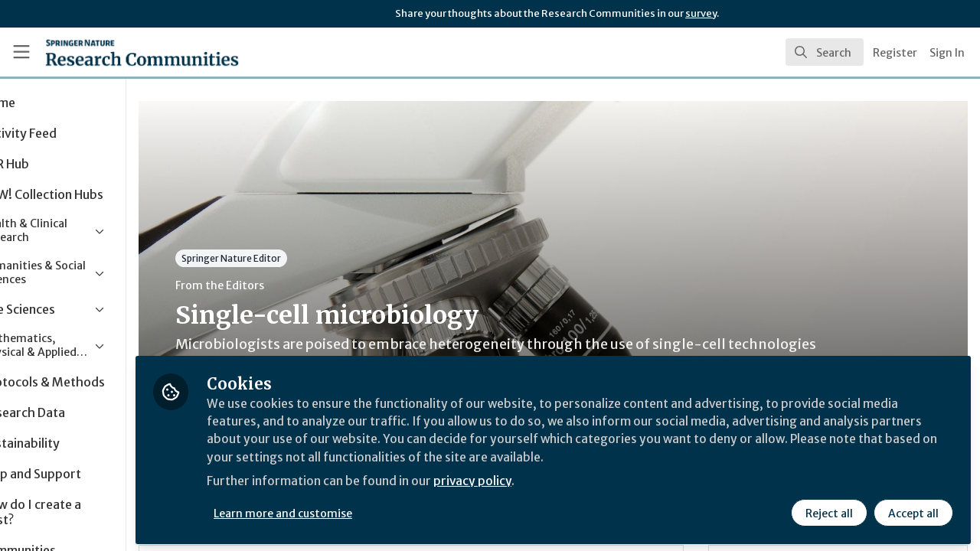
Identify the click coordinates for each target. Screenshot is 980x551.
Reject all (828, 510)
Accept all (913, 510)
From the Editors (289, 285)
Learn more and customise (353, 510)
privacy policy (546, 481)
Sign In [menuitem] (947, 53)
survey (701, 13)
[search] (825, 52)
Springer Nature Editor (301, 258)
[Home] (120, 52)
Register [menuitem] (895, 53)
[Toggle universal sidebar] (21, 52)
